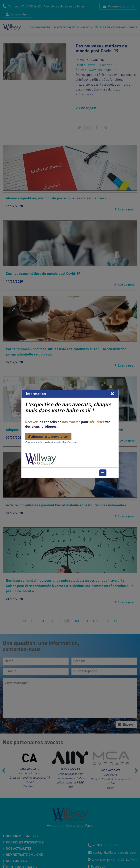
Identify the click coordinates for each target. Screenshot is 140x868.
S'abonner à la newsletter (48, 436)
